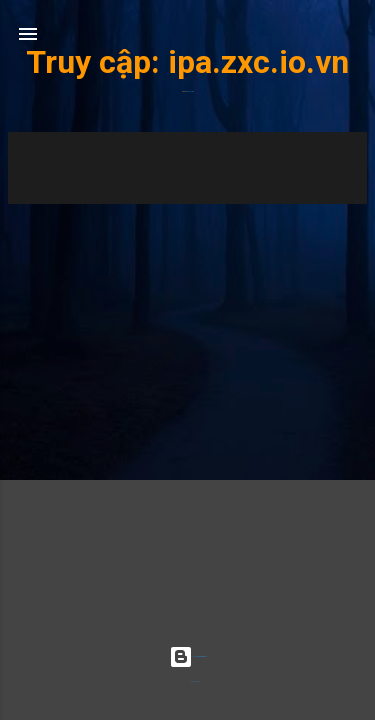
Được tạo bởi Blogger (187, 656)
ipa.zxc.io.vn (258, 62)
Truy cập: (97, 62)
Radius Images (195, 681)
